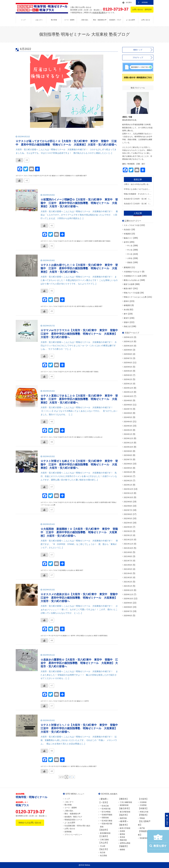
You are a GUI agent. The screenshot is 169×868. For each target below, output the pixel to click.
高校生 (130, 262)
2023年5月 (128, 468)
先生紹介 (127, 230)
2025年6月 (128, 363)
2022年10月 (128, 497)
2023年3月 (128, 476)
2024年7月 (128, 409)
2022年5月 (128, 519)
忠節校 (122, 831)
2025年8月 (128, 354)
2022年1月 (128, 535)
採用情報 (145, 2)
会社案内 (129, 2)
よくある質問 (130, 20)
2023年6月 (128, 464)
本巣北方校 (144, 812)
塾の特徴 (54, 20)
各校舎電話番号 (99, 13)
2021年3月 (128, 578)
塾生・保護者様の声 (100, 20)
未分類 (126, 310)
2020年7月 (128, 611)
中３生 (130, 254)
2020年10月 (128, 599)
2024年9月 (128, 401)
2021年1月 (128, 586)
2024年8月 (128, 405)
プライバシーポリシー (73, 835)
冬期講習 (127, 234)
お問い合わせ (146, 20)
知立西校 (103, 856)
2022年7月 (128, 510)
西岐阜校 (123, 840)
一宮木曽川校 (105, 809)
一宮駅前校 (104, 818)
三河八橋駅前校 (126, 802)
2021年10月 (128, 548)
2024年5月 (128, 417)
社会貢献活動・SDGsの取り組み (77, 826)
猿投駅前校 (124, 805)
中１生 (130, 246)
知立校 (103, 852)
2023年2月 (128, 481)
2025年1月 (128, 384)
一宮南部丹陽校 (106, 815)
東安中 (126, 318)
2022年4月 (128, 523)
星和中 (126, 301)
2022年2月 (128, 531)
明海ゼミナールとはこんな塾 (135, 297)
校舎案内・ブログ (115, 20)
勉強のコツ (128, 238)
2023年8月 (128, 455)
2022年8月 (128, 506)
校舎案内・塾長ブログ (73, 817)
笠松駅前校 (144, 838)
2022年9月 (128, 502)
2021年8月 (128, 556)
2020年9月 (128, 603)
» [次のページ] (73, 777)
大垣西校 (143, 805)
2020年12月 (128, 590)
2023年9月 (128, 451)
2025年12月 (128, 337)
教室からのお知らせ (132, 280)
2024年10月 (128, 396)
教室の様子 (128, 289)
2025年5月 (128, 367)
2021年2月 (128, 582)
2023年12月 (128, 438)
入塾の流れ (85, 20)
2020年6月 (128, 616)
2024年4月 (128, 422)
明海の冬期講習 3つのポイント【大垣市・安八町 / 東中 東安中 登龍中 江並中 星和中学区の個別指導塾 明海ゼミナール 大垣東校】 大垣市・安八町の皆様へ (138, 194)
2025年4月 (128, 371)
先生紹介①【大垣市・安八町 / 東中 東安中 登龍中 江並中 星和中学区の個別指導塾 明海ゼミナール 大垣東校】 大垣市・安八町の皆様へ (138, 204)
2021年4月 (128, 573)
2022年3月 (128, 527)
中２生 (130, 250)
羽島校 (142, 818)
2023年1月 (128, 485)
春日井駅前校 (125, 812)
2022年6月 (128, 514)
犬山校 (103, 846)
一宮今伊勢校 (105, 812)
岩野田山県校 (125, 843)
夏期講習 (127, 267)
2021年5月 (128, 569)
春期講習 (127, 305)
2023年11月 (128, 443)
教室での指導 (129, 284)
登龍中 (126, 322)
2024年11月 (128, 392)
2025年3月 (128, 375)
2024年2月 (128, 430)
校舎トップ (138, 50)
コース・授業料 (69, 20)
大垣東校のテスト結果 (133, 276)
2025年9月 (128, 350)
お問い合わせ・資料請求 (142, 10)
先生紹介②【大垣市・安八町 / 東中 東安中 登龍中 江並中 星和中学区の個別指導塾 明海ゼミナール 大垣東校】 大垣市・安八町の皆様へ (138, 199)
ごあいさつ (39, 20)
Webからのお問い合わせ (30, 823)
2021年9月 (128, 552)
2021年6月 (128, 565)
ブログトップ (138, 58)
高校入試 (127, 326)
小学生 (130, 258)
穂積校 (122, 850)
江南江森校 (104, 840)
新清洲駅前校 (105, 833)
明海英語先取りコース (73, 820)
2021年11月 (128, 544)
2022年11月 (128, 493)
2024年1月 (128, 434)
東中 (125, 314)
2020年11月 (128, 595)
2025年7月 (128, 358)
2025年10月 (128, 346)
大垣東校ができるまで (133, 272)
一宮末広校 (104, 806)
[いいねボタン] (19, 160)
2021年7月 (128, 561)
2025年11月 (128, 342)
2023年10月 (128, 447)
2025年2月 (128, 379)
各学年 (126, 242)
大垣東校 (143, 802)
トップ (23, 20)
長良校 (122, 837)
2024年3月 (128, 426)
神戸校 (142, 828)
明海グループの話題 (132, 293)
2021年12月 (128, 540)
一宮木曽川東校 (106, 821)
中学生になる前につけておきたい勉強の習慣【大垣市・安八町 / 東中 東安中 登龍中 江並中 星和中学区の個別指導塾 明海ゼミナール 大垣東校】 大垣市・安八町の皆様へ (138, 189)
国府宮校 (123, 818)
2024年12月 (128, 388)
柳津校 (122, 834)
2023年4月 (128, 472)
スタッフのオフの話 (132, 225)
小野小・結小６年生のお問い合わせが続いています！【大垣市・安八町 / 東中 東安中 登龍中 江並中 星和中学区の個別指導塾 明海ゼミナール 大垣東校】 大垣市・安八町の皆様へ (138, 184)
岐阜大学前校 (125, 828)
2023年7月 (128, 460)
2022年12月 (128, 489)
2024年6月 (128, 413)
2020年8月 (128, 607)
